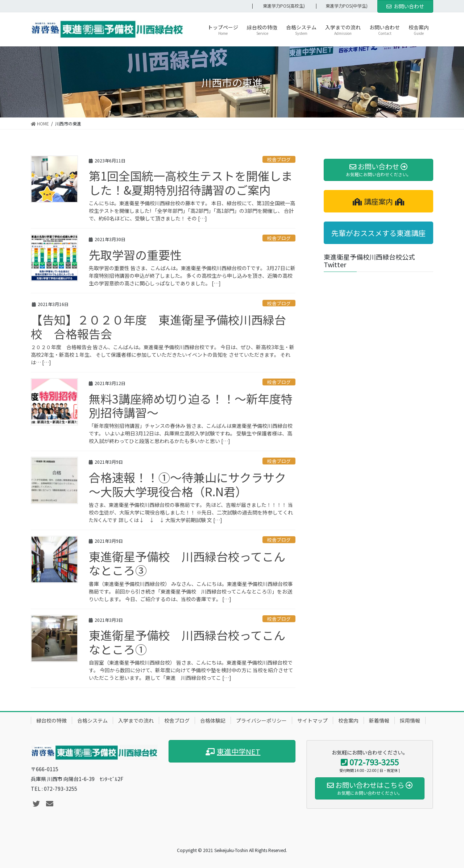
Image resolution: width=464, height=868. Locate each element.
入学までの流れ (136, 720)
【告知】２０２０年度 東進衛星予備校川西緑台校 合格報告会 (158, 326)
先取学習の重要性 (135, 255)
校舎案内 (348, 720)
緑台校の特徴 (51, 720)
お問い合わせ (405, 6)
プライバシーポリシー (261, 720)
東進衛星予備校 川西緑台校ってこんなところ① (187, 642)
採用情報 (410, 720)
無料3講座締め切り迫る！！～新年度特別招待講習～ (191, 405)
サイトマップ (312, 720)
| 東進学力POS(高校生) (278, 6)
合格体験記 (213, 720)
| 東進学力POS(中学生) (344, 6)
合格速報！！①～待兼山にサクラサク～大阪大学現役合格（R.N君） (187, 484)
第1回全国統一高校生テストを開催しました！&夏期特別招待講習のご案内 (191, 182)
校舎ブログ (279, 159)
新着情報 (379, 720)
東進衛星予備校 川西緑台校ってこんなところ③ (187, 563)
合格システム (92, 720)
